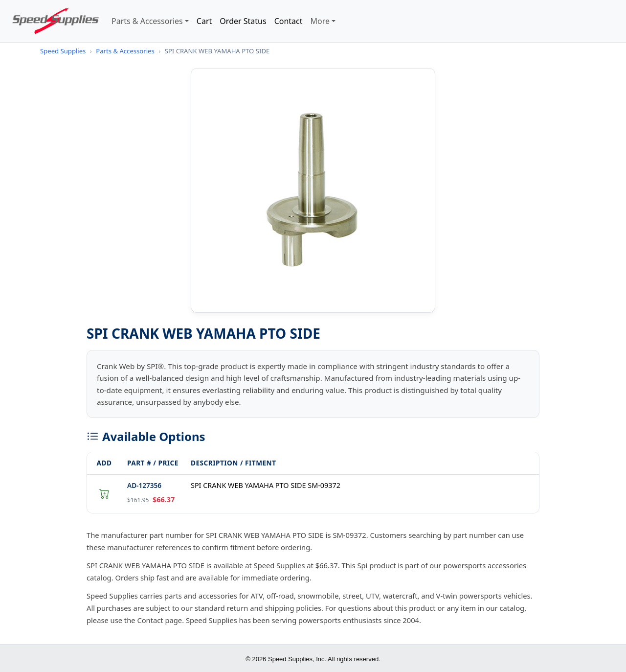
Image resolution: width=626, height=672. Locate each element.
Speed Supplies (63, 51)
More (320, 21)
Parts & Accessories (147, 21)
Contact (289, 21)
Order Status (243, 21)
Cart (204, 21)
